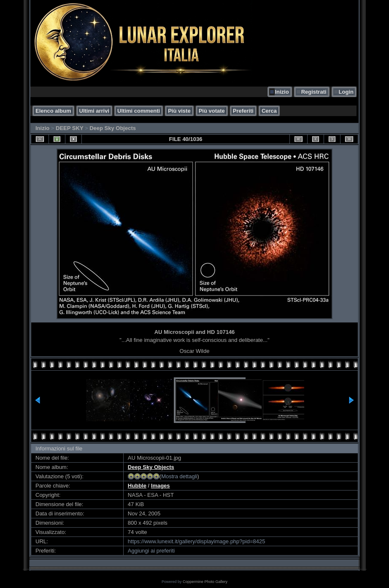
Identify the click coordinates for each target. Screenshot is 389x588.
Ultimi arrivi (95, 111)
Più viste (179, 111)
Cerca (269, 111)
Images (161, 486)
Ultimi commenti (139, 111)
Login (346, 92)
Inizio (282, 92)
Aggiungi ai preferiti (151, 551)
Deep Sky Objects (113, 128)
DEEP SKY (69, 128)
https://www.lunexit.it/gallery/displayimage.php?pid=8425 (197, 541)
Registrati (314, 92)
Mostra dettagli (179, 476)
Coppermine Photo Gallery (205, 582)
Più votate (212, 111)
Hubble (137, 486)
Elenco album (53, 111)
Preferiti (243, 111)
